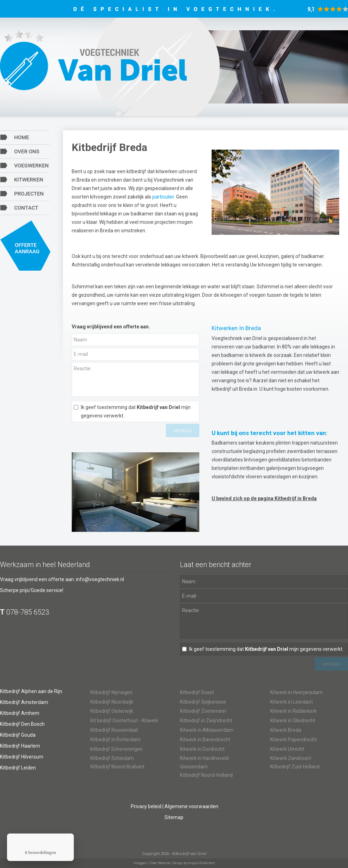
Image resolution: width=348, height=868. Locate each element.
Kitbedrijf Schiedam (112, 758)
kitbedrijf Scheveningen (117, 749)
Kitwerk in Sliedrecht (293, 721)
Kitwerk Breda (286, 730)
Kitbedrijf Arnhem (20, 713)
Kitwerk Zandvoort (291, 758)
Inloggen (140, 863)
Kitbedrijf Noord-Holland (206, 775)
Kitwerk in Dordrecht (202, 749)
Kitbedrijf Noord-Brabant (117, 767)
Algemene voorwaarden (191, 806)
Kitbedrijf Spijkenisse (203, 702)
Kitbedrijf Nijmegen (111, 692)
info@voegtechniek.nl (100, 579)
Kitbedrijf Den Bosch (22, 724)
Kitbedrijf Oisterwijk (112, 711)
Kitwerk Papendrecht (294, 740)
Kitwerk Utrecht (287, 749)
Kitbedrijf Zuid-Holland (295, 767)
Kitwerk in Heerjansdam (297, 692)
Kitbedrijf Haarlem (20, 746)
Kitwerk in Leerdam (292, 702)
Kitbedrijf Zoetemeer (203, 711)
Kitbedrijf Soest (197, 692)
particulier (163, 197)
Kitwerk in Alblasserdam (207, 730)
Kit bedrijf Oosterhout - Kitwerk (124, 721)
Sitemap (174, 817)
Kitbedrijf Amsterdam (24, 702)
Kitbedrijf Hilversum (22, 757)
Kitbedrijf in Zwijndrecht (206, 721)
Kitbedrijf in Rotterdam (115, 740)
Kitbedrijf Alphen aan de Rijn (31, 691)
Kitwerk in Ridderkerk (294, 711)
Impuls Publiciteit (201, 863)
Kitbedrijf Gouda (18, 735)
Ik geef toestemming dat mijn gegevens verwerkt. (136, 411)
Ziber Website (160, 863)
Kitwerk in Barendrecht (205, 740)
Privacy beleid (146, 806)
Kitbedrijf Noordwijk (112, 702)
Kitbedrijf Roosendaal (114, 730)
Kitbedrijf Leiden (18, 768)
